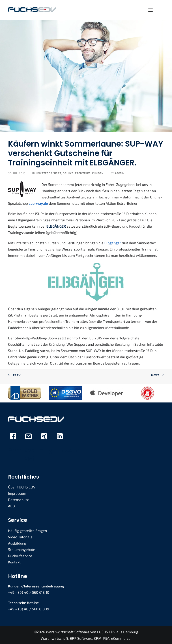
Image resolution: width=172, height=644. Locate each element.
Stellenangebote (22, 549)
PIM (106, 638)
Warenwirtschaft (55, 638)
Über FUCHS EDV (22, 487)
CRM (98, 638)
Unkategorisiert (48, 173)
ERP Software (81, 638)
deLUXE (68, 173)
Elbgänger (113, 243)
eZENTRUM (83, 173)
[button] (150, 10)
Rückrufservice (20, 556)
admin (120, 173)
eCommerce (121, 638)
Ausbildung (17, 543)
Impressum (17, 493)
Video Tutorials (20, 537)
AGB (11, 506)
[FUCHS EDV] (32, 10)
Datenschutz (18, 500)
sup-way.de (38, 203)
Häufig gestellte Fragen (27, 531)
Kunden (98, 173)
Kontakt (14, 562)
